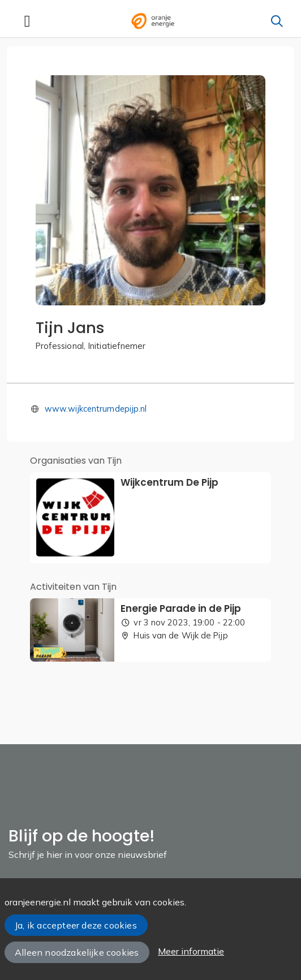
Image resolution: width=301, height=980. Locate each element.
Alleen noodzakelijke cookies (77, 952)
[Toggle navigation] (27, 21)
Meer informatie (191, 951)
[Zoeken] (277, 21)
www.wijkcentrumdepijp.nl (96, 409)
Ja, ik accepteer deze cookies (76, 925)
